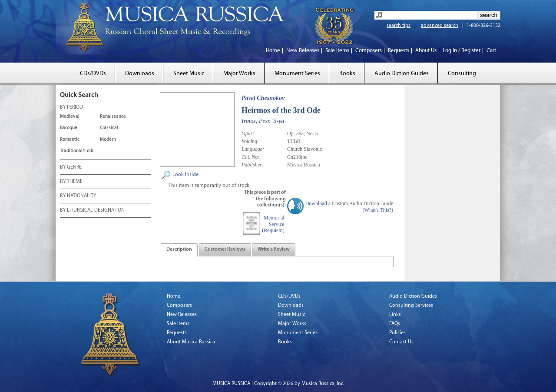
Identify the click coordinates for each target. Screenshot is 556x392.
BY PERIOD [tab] (71, 108)
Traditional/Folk (77, 151)
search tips (399, 26)
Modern (108, 140)
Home (273, 51)
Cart (491, 51)
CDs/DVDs (93, 74)
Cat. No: (250, 157)
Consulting (462, 74)
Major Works (239, 74)
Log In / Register (462, 51)
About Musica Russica (191, 342)
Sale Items (337, 51)
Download (316, 203)
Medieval (70, 117)
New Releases (303, 51)
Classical (109, 128)
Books (347, 74)
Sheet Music (189, 74)
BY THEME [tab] (71, 182)
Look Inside (185, 175)
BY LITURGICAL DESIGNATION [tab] (92, 211)
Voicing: (250, 141)
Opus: (248, 133)
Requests (399, 51)
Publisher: (253, 165)
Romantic (70, 140)
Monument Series (297, 74)
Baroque (69, 128)
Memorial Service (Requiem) (273, 224)
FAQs (395, 324)
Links (395, 315)
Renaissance (113, 117)
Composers (369, 51)
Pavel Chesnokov (263, 98)
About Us (426, 51)
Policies (397, 333)
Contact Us (401, 342)
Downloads (140, 74)
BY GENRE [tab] (71, 168)
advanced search (440, 26)
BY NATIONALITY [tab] (78, 196)
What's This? (378, 210)
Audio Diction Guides (402, 74)
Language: (253, 149)
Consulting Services (411, 306)
